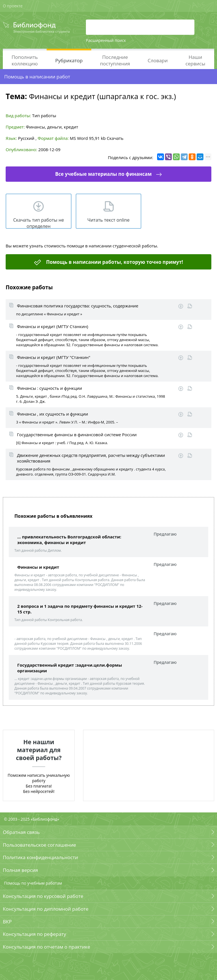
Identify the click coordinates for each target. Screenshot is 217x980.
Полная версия (20, 870)
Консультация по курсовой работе (43, 896)
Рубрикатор (69, 60)
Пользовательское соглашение (39, 845)
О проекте (13, 6)
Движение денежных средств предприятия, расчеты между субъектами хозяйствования (91, 458)
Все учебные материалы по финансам (103, 174)
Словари (158, 60)
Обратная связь (21, 832)
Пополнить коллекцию (25, 60)
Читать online (190, 306)
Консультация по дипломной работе (46, 909)
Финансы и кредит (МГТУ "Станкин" (54, 357)
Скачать (115, 138)
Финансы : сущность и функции (49, 388)
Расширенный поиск (106, 40)
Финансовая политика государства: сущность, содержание (78, 306)
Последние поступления (115, 60)
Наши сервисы (196, 60)
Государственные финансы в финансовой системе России (77, 435)
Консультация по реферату (34, 934)
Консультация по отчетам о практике (46, 947)
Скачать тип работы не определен (39, 223)
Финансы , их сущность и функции (53, 414)
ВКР (7, 922)
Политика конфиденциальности (40, 857)
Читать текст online (108, 220)
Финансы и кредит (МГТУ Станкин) (53, 326)
